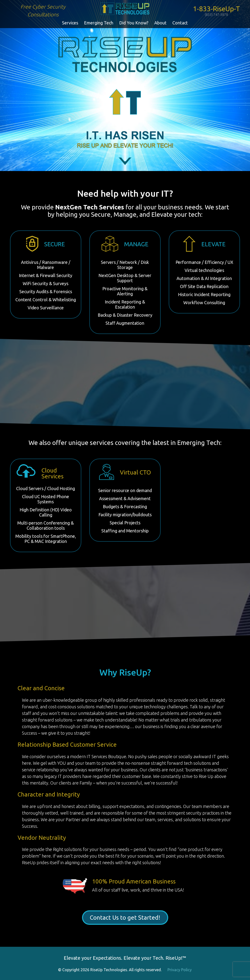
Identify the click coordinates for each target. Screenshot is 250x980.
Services (70, 23)
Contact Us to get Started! (125, 918)
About (160, 23)
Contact (180, 23)
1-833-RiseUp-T (216, 11)
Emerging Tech (99, 23)
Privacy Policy (180, 970)
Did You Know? (134, 23)
